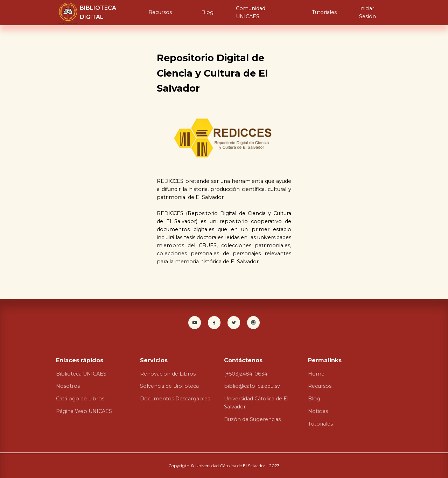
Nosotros (68, 386)
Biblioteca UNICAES (81, 374)
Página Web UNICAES (84, 411)
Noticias (318, 411)
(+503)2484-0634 (246, 374)
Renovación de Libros (168, 374)
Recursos (160, 12)
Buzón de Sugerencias (252, 419)
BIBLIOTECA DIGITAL (98, 12)
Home (316, 374)
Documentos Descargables (175, 399)
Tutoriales (324, 12)
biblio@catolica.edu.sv (252, 386)
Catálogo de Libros (80, 399)
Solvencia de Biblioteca (169, 386)
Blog (207, 12)
